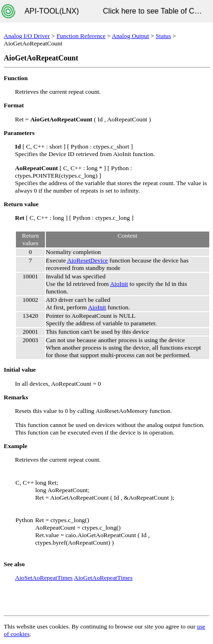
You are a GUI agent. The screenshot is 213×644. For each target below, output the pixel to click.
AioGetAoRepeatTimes (103, 578)
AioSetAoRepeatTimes (44, 578)
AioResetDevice (87, 260)
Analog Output (131, 36)
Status (164, 36)
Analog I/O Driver (27, 36)
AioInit (119, 284)
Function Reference (81, 36)
